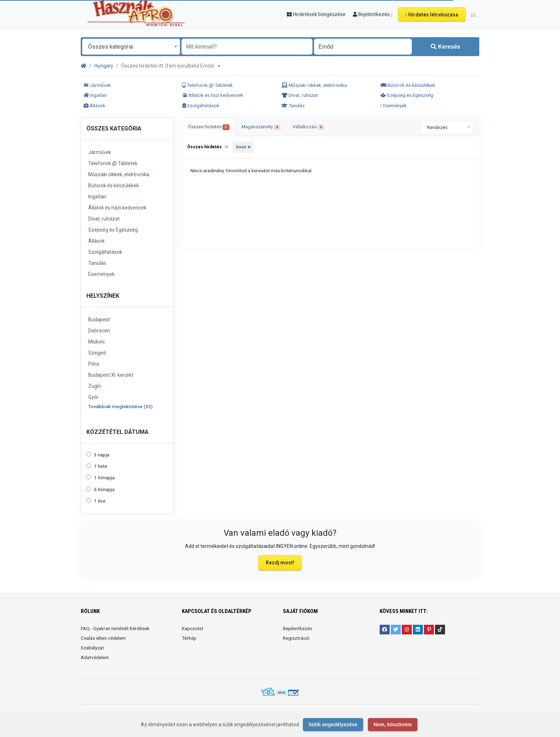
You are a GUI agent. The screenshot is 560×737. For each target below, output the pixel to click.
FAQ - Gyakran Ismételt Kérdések (115, 628)
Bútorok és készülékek (408, 85)
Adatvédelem (95, 657)
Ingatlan (95, 95)
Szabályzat (92, 648)
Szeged (97, 353)
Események (394, 105)
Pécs (94, 364)
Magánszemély (261, 127)
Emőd (241, 147)
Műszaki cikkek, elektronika (314, 85)
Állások (94, 105)
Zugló (95, 386)
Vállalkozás (308, 127)
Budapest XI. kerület (111, 375)
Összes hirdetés (209, 127)
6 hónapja (104, 489)
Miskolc (97, 342)
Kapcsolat (192, 628)
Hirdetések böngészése (316, 14)
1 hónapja (104, 478)
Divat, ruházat (300, 95)
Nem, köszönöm (393, 724)
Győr (93, 397)
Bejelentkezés (297, 628)
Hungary (104, 66)
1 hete (101, 466)
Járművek (97, 85)
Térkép (189, 638)
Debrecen (99, 331)
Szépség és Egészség (407, 95)
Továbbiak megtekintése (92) (120, 406)
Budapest (99, 320)
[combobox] (131, 47)
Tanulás (293, 105)
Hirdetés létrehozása (432, 15)
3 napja (102, 455)
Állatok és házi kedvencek (213, 95)
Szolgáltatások (201, 105)
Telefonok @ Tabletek (208, 85)
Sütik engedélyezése (333, 724)
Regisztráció (296, 638)
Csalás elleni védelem (103, 638)
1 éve (100, 501)
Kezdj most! (280, 563)
